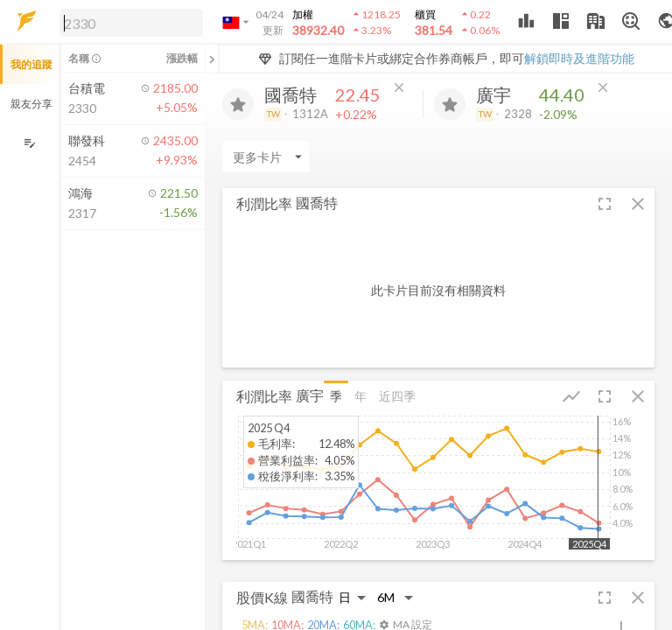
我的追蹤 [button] (31, 64)
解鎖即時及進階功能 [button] (579, 58)
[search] (131, 23)
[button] (128, 22)
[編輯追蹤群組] (29, 143)
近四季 (397, 396)
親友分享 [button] (31, 104)
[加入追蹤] (238, 104)
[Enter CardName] (266, 157)
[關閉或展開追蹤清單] (212, 59)
